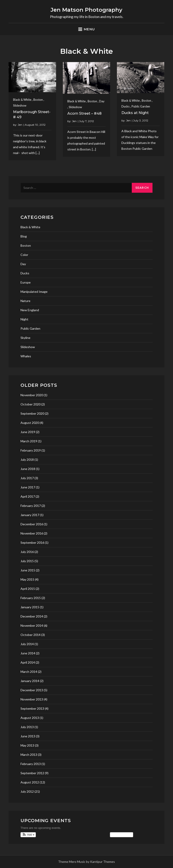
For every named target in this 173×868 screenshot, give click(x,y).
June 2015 (28, 570)
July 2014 (27, 644)
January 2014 (30, 681)
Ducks (125, 106)
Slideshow (20, 105)
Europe (26, 282)
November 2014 (32, 625)
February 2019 (31, 450)
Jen (20, 125)
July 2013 (27, 727)
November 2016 (32, 533)
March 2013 (29, 755)
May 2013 (27, 745)
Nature (25, 301)
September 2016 (32, 542)
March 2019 (29, 441)
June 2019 (28, 432)
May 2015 (27, 579)
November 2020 (32, 395)
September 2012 (32, 773)
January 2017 (30, 515)
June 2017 (28, 487)
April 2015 (28, 589)
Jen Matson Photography (86, 10)
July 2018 (27, 460)
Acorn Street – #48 (84, 113)
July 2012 (27, 791)
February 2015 (31, 598)
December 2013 (32, 690)
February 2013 (31, 764)
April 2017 (28, 496)
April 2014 (28, 662)
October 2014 (31, 635)
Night (24, 319)
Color (24, 255)
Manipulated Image (34, 292)
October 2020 (31, 404)
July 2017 (27, 478)
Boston (38, 100)
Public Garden (141, 106)
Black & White (22, 100)
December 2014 (32, 616)
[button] (28, 835)
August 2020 (30, 423)
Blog (24, 236)
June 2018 (28, 469)
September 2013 (32, 708)
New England (30, 310)
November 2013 (32, 699)
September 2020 (32, 413)
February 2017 (31, 506)
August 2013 (30, 718)
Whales (26, 356)
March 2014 (29, 672)
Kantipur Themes (102, 862)
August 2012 (30, 782)
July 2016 (27, 552)
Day (102, 101)
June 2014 (28, 653)
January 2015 (30, 607)
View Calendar (122, 835)
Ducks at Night (135, 113)
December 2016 (32, 524)
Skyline (25, 338)
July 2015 (27, 561)
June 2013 (28, 736)
